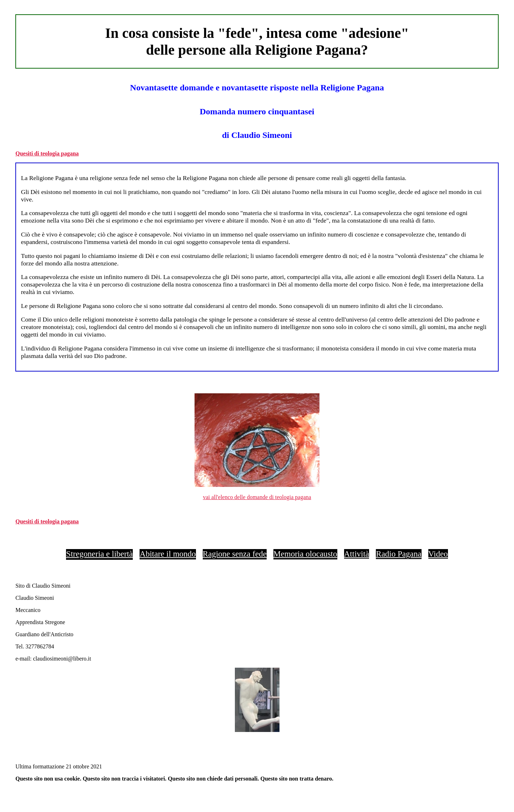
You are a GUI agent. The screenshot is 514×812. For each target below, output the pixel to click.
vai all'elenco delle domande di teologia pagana (257, 497)
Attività (357, 554)
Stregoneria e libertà (99, 554)
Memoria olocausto (305, 554)
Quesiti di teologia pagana (47, 153)
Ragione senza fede (235, 554)
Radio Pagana (399, 554)
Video (438, 554)
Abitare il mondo (168, 554)
